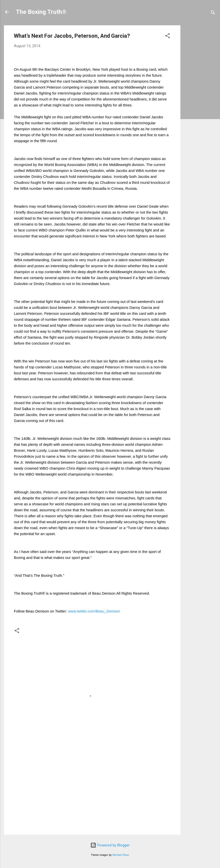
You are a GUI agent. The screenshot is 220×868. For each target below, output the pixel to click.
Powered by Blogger (110, 845)
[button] (168, 37)
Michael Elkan (121, 855)
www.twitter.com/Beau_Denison (94, 611)
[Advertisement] (202, 100)
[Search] (213, 14)
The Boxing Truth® (41, 12)
